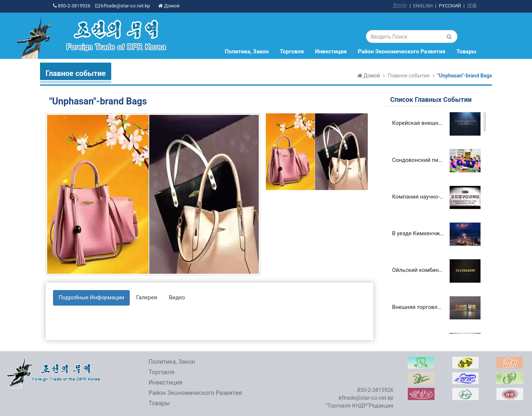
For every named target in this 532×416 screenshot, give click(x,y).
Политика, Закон (247, 51)
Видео (177, 297)
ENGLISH (423, 6)
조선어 (400, 6)
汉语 (472, 6)
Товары (466, 51)
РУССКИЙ (450, 6)
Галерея (146, 297)
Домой (169, 6)
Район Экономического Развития (402, 51)
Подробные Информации (92, 297)
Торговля (292, 51)
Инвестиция (331, 51)
